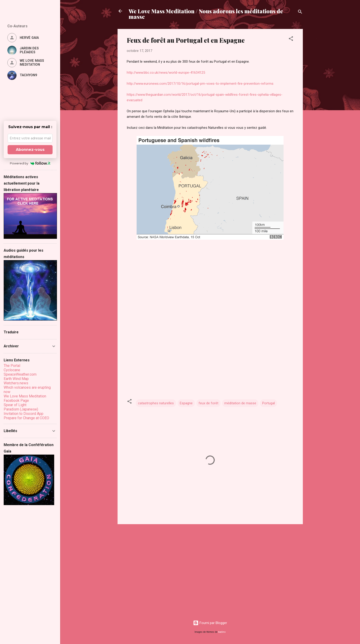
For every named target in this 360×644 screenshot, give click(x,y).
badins (222, 632)
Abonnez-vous (30, 150)
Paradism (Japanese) (21, 409)
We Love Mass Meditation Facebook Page (25, 398)
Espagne (186, 403)
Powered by (30, 163)
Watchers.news (16, 383)
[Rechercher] (300, 13)
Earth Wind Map (16, 379)
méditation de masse (240, 403)
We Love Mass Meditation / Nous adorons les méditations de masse (206, 14)
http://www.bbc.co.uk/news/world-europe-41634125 (166, 73)
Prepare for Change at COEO (26, 418)
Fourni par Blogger (210, 623)
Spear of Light (15, 405)
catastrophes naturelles (156, 403)
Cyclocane (12, 370)
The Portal (12, 366)
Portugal (269, 403)
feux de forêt (208, 403)
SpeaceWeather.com (20, 374)
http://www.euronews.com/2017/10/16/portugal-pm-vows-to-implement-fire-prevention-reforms (200, 84)
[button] (291, 39)
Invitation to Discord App (24, 414)
